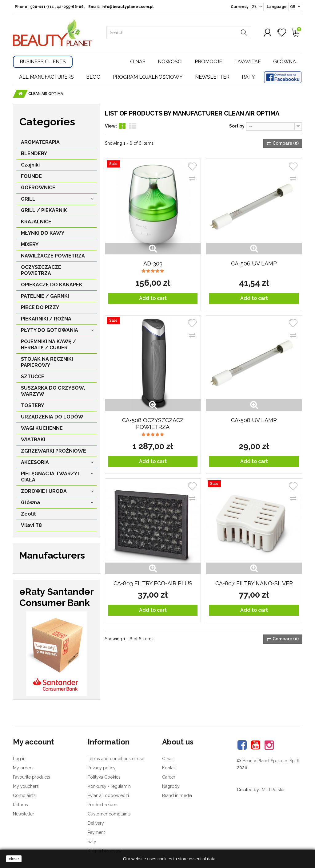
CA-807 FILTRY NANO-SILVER (254, 583)
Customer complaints (109, 814)
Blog (93, 77)
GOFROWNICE (38, 188)
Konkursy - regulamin (109, 786)
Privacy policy (102, 768)
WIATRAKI (33, 440)
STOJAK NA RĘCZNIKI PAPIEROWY (47, 362)
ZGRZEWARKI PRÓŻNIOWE (54, 451)
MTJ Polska (273, 790)
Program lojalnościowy (148, 77)
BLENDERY (34, 153)
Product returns (103, 805)
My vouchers (26, 786)
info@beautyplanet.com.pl (128, 7)
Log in (19, 759)
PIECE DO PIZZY (40, 307)
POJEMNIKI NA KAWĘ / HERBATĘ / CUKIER (48, 345)
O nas (138, 62)
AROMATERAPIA (40, 142)
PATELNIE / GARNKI (45, 296)
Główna (285, 62)
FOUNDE (31, 176)
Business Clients (43, 62)
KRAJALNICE (36, 222)
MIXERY (30, 244)
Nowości (170, 62)
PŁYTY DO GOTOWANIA (50, 330)
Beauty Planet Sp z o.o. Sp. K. (272, 761)
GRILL (28, 199)
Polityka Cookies (104, 777)
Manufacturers (52, 555)
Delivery (96, 823)
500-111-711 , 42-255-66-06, (57, 7)
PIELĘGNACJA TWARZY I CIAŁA (50, 477)
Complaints (24, 795)
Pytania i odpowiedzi (108, 795)
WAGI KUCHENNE (42, 428)
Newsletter (212, 77)
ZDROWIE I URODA (44, 491)
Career (169, 777)
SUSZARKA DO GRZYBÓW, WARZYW (53, 391)
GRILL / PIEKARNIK (44, 210)
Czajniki (30, 165)
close (14, 859)
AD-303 (153, 263)
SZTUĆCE (33, 377)
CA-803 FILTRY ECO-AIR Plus (153, 583)
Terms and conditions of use (116, 759)
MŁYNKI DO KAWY (43, 233)
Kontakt (169, 768)
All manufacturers (46, 77)
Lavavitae (248, 62)
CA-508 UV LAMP (254, 420)
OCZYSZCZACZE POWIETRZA (41, 270)
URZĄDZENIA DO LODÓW (52, 417)
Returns (20, 805)
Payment (96, 832)
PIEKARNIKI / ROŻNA (46, 319)
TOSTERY (32, 405)
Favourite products (32, 777)
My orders (23, 768)
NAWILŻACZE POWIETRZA (53, 256)
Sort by (237, 126)
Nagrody (171, 786)
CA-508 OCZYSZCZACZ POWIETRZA (153, 424)
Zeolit (28, 514)
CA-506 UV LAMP (254, 263)
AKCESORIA (35, 462)
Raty (248, 77)
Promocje (208, 62)
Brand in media (177, 795)
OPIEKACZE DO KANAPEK (52, 285)
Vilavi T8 (31, 525)
